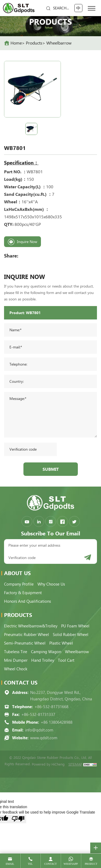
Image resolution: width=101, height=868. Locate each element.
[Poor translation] (18, 819)
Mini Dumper (16, 660)
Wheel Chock (16, 669)
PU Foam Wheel (75, 626)
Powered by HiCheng (48, 764)
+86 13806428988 (57, 722)
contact (50, 864)
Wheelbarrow (59, 43)
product (91, 864)
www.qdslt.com (44, 738)
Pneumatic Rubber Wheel (27, 635)
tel (30, 864)
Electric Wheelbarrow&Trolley (31, 626)
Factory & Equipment (23, 593)
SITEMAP (75, 764)
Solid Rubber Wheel (71, 635)
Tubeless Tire (16, 652)
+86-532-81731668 (51, 707)
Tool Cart (66, 660)
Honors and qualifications (27, 601)
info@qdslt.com (39, 730)
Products (34, 43)
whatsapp (71, 864)
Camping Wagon (46, 652)
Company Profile (19, 584)
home (16, 43)
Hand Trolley (43, 660)
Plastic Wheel (61, 643)
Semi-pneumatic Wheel (25, 643)
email (10, 864)
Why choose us (51, 584)
